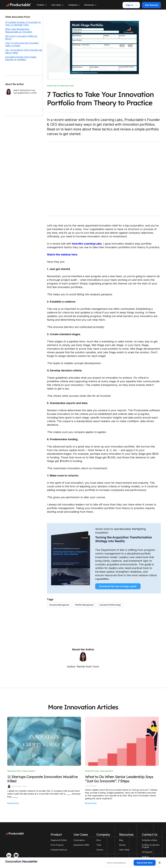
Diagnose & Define (59, 840)
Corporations (79, 840)
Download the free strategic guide (118, 586)
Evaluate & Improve (59, 850)
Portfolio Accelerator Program (151, 846)
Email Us (145, 857)
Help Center (124, 850)
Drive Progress (57, 845)
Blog (121, 840)
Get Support (147, 852)
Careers (100, 850)
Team (99, 845)
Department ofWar (81, 845)
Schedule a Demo (150, 840)
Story (99, 840)
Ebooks (122, 845)
